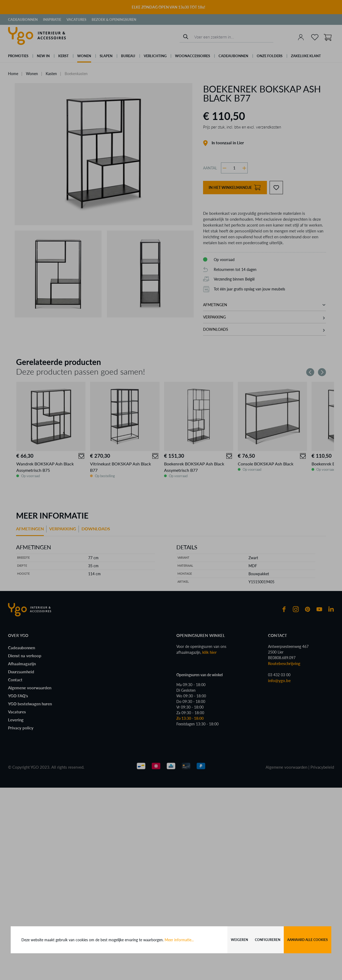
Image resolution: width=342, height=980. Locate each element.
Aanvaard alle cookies (308, 940)
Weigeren (239, 940)
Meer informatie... (179, 940)
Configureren (268, 940)
